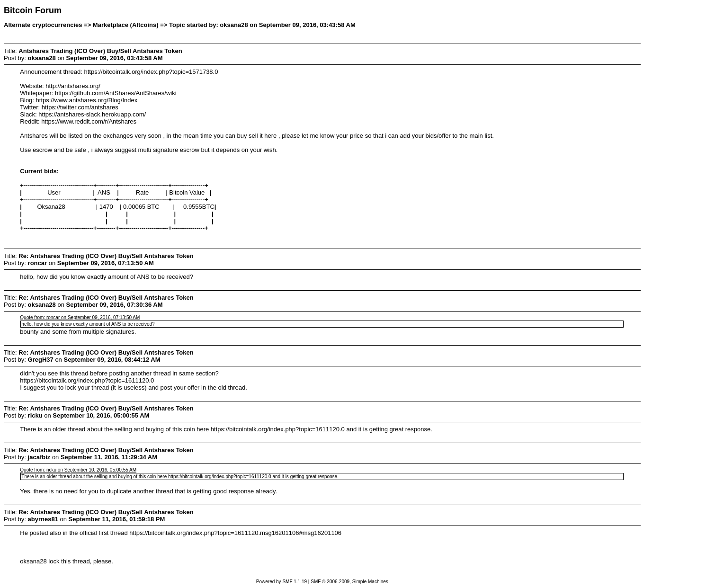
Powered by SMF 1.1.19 (282, 582)
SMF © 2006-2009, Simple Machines (349, 582)
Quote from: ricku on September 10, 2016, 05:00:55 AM (78, 470)
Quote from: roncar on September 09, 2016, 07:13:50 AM (80, 317)
